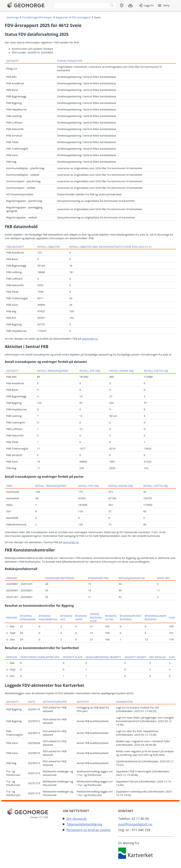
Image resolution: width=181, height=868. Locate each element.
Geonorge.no (90, 339)
